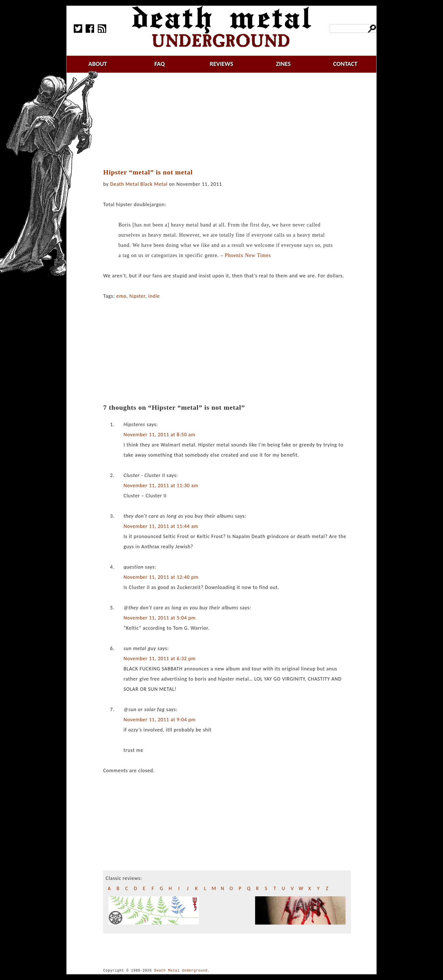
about (98, 64)
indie (154, 296)
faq (159, 64)
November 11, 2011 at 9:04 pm (159, 720)
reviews (222, 64)
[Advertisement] (227, 121)
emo (121, 296)
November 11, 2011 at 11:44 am (161, 526)
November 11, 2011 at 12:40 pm (161, 577)
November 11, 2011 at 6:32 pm (159, 659)
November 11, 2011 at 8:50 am (159, 435)
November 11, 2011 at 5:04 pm (159, 618)
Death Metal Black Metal (139, 184)
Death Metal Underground (181, 971)
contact (345, 64)
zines (283, 64)
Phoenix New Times (248, 255)
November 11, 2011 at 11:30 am (161, 485)
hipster (137, 296)
